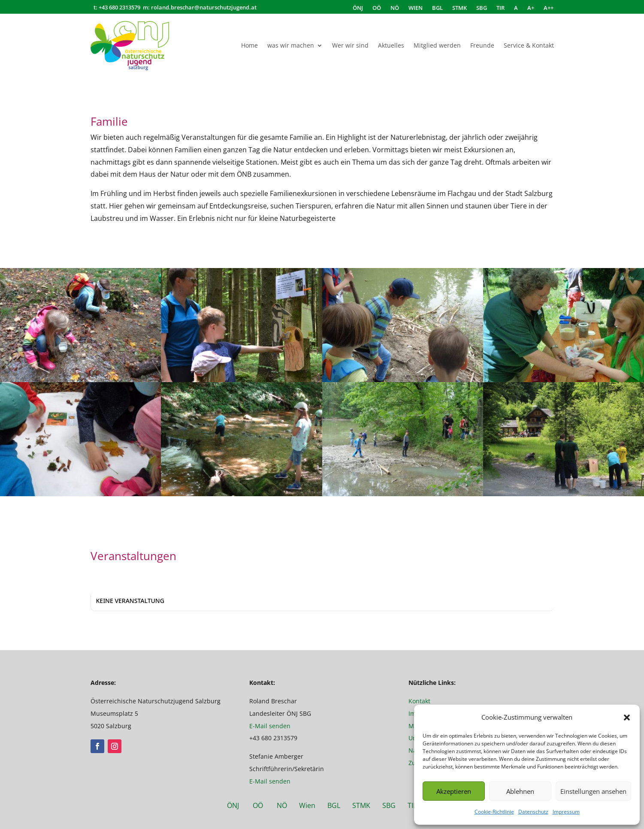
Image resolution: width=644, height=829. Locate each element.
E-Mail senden (270, 726)
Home (249, 45)
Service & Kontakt (529, 45)
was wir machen (291, 45)
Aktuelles (391, 45)
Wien (312, 805)
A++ (549, 8)
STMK (460, 8)
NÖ (395, 8)
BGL (437, 8)
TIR (500, 8)
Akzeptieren (454, 791)
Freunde (482, 45)
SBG (482, 8)
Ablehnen (520, 791)
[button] (627, 717)
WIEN (416, 8)
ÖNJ (358, 8)
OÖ (377, 8)
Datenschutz (533, 812)
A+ (531, 8)
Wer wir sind (350, 45)
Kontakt (419, 701)
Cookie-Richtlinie (494, 812)
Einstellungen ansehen (593, 791)
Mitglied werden (437, 45)
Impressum (566, 812)
